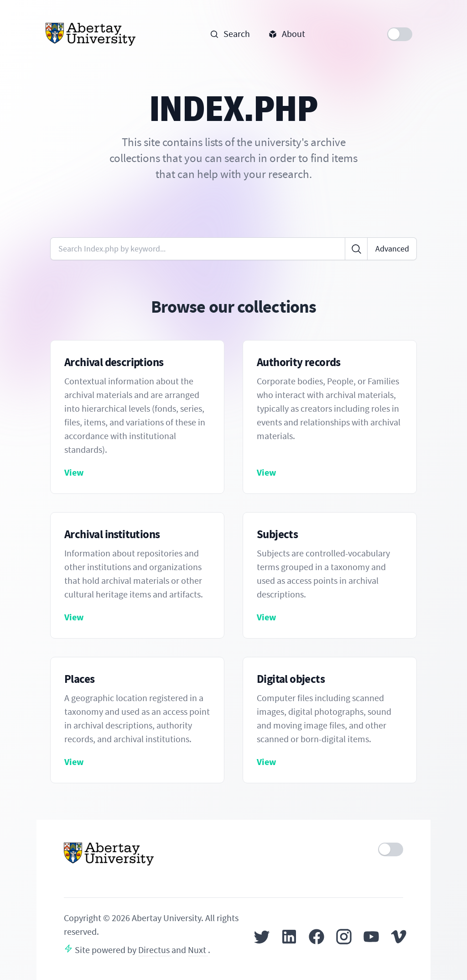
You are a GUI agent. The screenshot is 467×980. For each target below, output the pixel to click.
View (74, 473)
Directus (155, 950)
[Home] (91, 34)
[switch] (400, 34)
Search (230, 34)
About (287, 34)
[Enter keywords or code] (198, 249)
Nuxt (198, 950)
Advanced (392, 249)
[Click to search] (356, 249)
